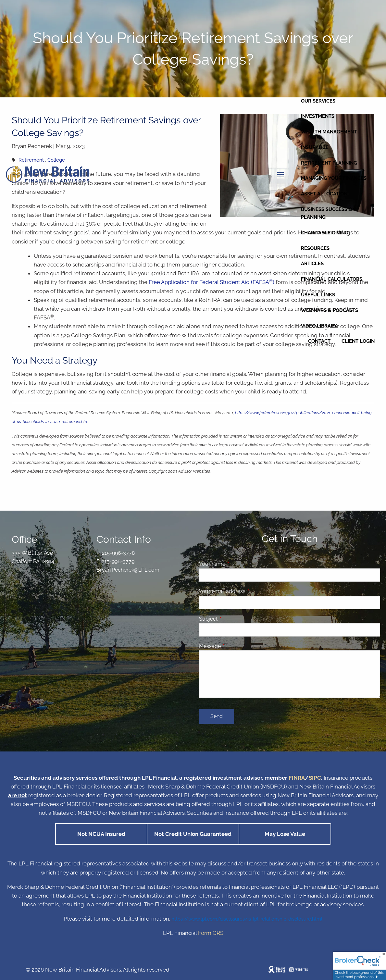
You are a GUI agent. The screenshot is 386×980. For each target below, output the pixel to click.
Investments (318, 116)
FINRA (297, 778)
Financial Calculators (332, 279)
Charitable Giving (325, 233)
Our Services (318, 101)
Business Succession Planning (328, 213)
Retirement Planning (329, 163)
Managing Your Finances (334, 178)
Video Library (319, 326)
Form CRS (211, 933)
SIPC (315, 778)
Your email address (247, 591)
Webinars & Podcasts (330, 310)
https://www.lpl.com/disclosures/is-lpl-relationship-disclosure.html (247, 919)
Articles (312, 264)
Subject (233, 619)
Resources (315, 248)
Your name (237, 564)
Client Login (358, 341)
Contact (319, 341)
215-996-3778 (118, 553)
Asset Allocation (324, 194)
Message (235, 646)
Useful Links (318, 295)
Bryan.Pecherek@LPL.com (128, 570)
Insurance (315, 147)
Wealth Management (329, 132)
